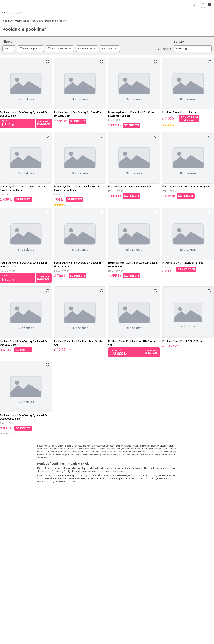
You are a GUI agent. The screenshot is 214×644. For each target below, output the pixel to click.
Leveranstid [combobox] (87, 58)
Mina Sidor (189, 9)
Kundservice (177, 9)
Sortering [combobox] (193, 57)
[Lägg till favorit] (49, 71)
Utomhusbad (22, 29)
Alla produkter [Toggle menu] (14, 22)
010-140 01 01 (84, 22)
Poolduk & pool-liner (56, 29)
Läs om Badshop (134, 22)
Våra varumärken (110, 22)
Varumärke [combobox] (110, 58)
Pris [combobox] (9, 58)
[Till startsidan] (25, 9)
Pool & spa (37, 29)
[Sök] (134, 9)
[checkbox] (31, 57)
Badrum (9, 29)
